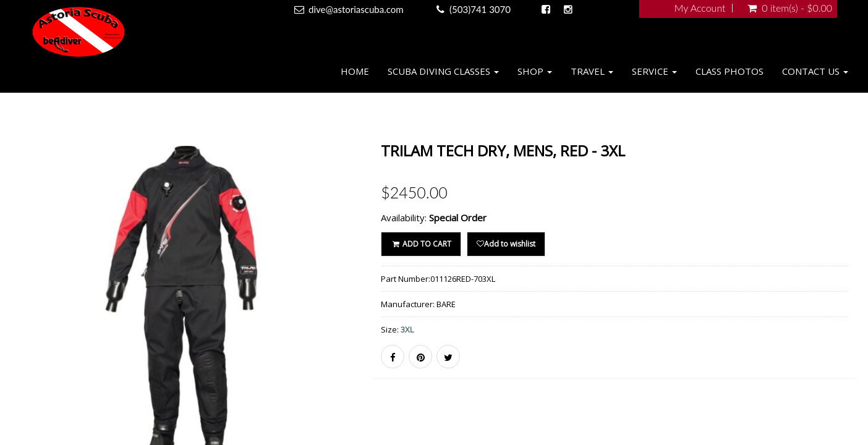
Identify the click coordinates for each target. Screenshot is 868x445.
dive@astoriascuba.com (356, 9)
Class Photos (730, 71)
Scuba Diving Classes (443, 71)
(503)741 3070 (480, 9)
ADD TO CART (421, 244)
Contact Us (815, 71)
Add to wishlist (506, 244)
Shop (535, 71)
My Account (700, 8)
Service (654, 71)
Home (355, 71)
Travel (592, 71)
